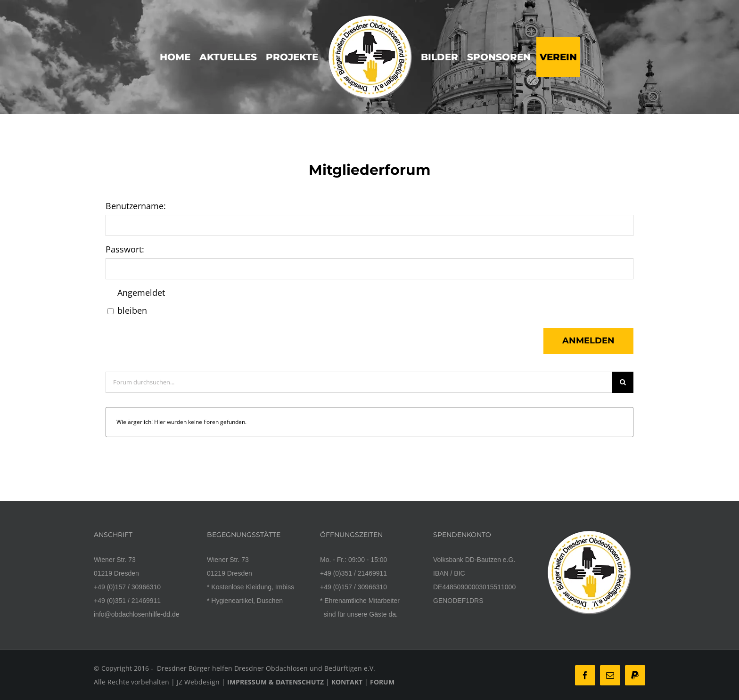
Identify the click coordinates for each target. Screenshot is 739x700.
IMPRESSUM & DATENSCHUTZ (275, 682)
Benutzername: (136, 206)
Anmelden (588, 341)
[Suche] (623, 382)
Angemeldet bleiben (141, 301)
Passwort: (125, 249)
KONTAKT (347, 682)
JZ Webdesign (198, 682)
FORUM (382, 682)
